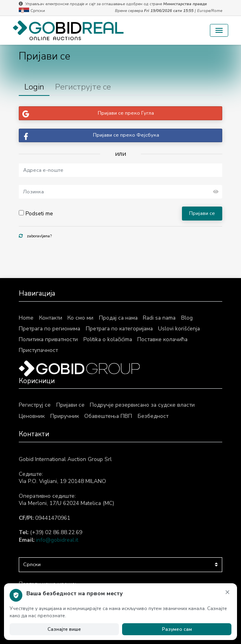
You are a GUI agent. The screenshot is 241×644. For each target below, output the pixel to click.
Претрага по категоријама (119, 329)
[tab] (34, 87)
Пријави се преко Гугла (87, 113)
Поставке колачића (162, 339)
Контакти (51, 318)
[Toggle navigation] (219, 31)
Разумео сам (177, 629)
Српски (32, 11)
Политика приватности (48, 339)
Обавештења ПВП (108, 416)
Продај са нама (118, 318)
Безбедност (153, 416)
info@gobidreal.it (57, 540)
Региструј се (35, 405)
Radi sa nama (159, 318)
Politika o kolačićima (108, 339)
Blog (187, 318)
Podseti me (36, 214)
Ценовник (32, 416)
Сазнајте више (64, 629)
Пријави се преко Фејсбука (89, 136)
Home (26, 318)
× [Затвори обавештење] (227, 592)
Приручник (65, 416)
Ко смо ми (80, 318)
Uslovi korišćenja (179, 329)
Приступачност (38, 350)
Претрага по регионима (49, 329)
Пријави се (202, 213)
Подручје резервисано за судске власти (142, 405)
